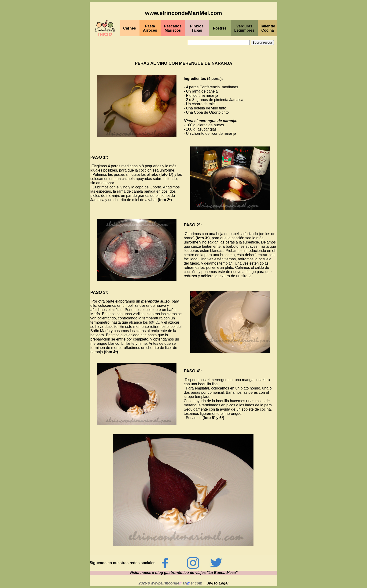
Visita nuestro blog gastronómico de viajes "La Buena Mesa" (183, 573)
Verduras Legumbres (244, 28)
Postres (220, 28)
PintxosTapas (197, 28)
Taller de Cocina (268, 28)
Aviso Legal (218, 583)
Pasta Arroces (150, 28)
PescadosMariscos (173, 28)
